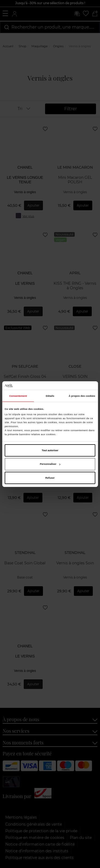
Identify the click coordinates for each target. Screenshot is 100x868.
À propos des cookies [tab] (82, 396)
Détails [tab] (50, 396)
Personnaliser (50, 464)
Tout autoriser (50, 450)
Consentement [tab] (18, 396)
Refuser (50, 478)
